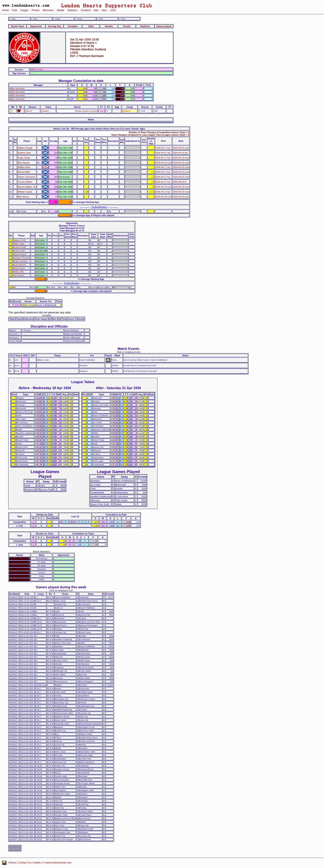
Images (24, 10)
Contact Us (24, 863)
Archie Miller (24, 172)
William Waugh (25, 148)
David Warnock (20, 265)
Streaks (109, 26)
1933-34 (28, 111)
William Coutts (25, 192)
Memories (48, 10)
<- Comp (56, 19)
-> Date (100, 19)
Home (5, 10)
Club (15, 10)
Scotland (86, 10)
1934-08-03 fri (180, 182)
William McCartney (17, 89)
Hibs (96, 10)
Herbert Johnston (21, 261)
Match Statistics (42, 552)
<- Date (34, 19)
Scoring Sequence (35, 298)
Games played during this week (61, 587)
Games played (164, 26)
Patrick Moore (19, 268)
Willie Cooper (19, 244)
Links (113, 10)
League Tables (83, 382)
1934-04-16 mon (163, 163)
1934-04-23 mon (181, 148)
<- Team (12, 19)
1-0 (102, 111)
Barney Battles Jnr (27, 187)
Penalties (73, 26)
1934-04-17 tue (163, 148)
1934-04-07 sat (163, 153)
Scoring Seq (54, 26)
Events (127, 26)
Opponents (36, 26)
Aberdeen (45, 111)
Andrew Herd (24, 153)
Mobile (61, 10)
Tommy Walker (25, 182)
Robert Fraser (19, 251)
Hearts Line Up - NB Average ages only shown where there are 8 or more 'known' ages (99, 129)
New (104, 10)
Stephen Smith (20, 240)
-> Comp (78, 19)
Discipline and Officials (49, 326)
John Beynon (19, 275)
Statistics (72, 10)
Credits (37, 863)
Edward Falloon (20, 254)
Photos (36, 10)
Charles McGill (20, 247)
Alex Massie (24, 163)
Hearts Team (18, 26)
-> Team (122, 19)
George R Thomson (22, 258)
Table (91, 26)
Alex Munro (23, 197)
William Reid (24, 167)
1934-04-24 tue (180, 153)
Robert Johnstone (26, 177)
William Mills (19, 272)
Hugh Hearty (24, 158)
